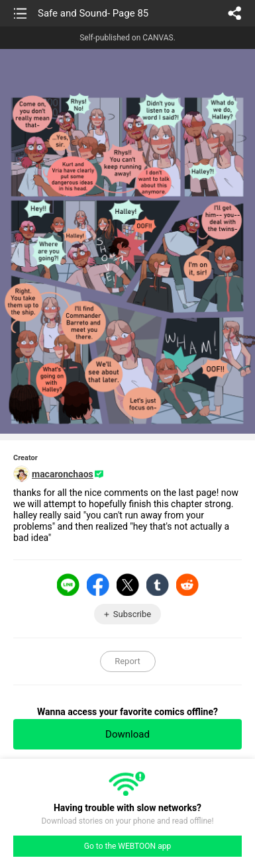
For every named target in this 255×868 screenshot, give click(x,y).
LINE (68, 585)
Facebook (98, 585)
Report (127, 661)
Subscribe (132, 614)
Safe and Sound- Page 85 (93, 13)
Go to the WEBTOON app (127, 846)
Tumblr (158, 585)
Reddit (187, 585)
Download (127, 734)
